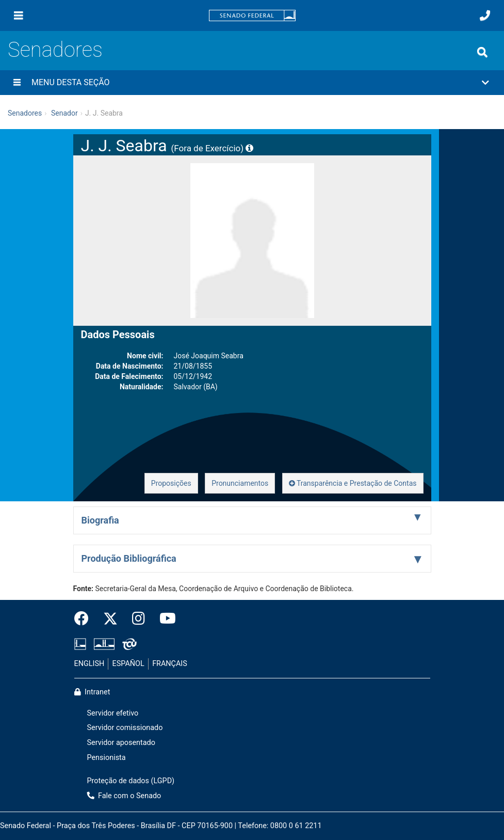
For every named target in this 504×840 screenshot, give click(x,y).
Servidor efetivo (113, 713)
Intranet (92, 692)
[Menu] (19, 15)
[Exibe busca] (482, 52)
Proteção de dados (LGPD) (131, 781)
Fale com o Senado (124, 796)
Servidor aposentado (121, 743)
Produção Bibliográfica (129, 558)
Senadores (55, 50)
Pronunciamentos (240, 483)
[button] (252, 83)
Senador (64, 113)
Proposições (171, 483)
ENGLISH (90, 664)
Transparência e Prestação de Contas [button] (353, 483)
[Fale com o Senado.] (485, 15)
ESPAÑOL (128, 664)
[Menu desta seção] (17, 83)
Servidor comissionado (125, 728)
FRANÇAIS (170, 664)
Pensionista (107, 758)
